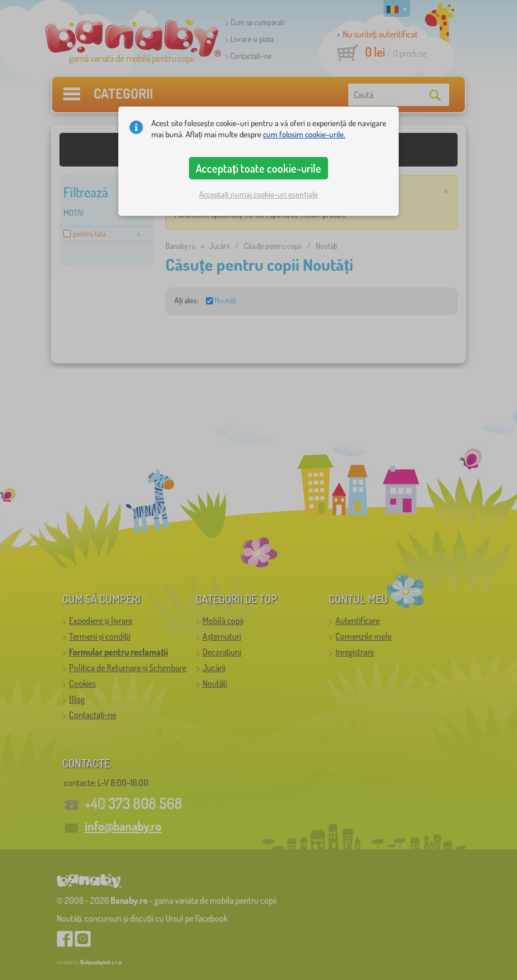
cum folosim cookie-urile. (304, 134)
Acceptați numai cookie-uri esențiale (258, 194)
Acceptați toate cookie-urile (258, 168)
